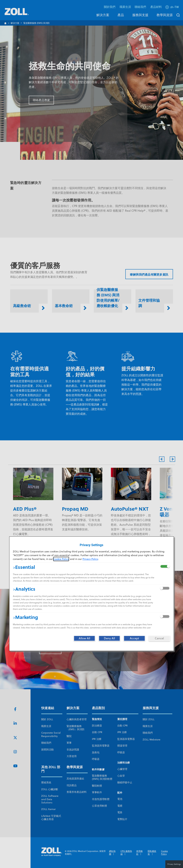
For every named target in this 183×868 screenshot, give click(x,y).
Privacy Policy (90, 559)
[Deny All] (109, 638)
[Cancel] (159, 638)
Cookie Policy (61, 559)
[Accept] (134, 638)
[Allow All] (84, 638)
